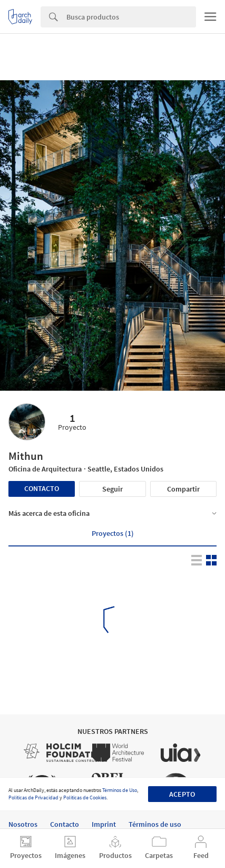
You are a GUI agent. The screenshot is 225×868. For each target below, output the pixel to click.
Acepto (182, 794)
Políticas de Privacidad (33, 798)
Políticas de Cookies (85, 798)
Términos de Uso (120, 790)
